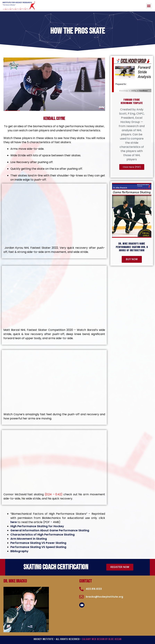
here (14, 522)
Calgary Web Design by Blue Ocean (102, 639)
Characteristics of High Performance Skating (42, 535)
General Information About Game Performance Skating (50, 530)
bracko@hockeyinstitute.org (104, 597)
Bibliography (19, 551)
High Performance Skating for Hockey (37, 526)
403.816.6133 (94, 589)
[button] (149, 6)
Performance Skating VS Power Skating (38, 543)
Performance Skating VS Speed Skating (38, 547)
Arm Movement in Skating (29, 539)
